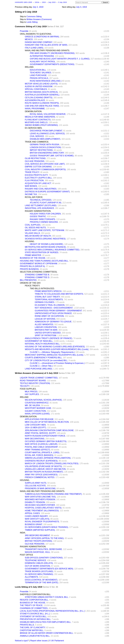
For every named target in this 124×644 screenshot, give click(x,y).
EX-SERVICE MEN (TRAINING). (39, 574)
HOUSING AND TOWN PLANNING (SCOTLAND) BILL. (44, 261)
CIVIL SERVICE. (37, 136)
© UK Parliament (57, 641)
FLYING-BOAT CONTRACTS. (38, 120)
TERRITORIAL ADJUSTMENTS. (49, 300)
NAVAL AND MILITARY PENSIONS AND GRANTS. (47, 50)
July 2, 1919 (38, 7)
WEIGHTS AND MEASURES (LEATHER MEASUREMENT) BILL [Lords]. (57, 349)
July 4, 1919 (81, 7)
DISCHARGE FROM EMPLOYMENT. (46, 131)
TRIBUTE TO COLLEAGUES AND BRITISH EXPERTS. (59, 294)
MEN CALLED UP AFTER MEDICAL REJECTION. (47, 422)
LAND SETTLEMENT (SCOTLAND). (41, 205)
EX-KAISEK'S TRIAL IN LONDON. (50, 305)
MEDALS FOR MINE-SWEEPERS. (40, 117)
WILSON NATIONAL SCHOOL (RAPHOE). (44, 400)
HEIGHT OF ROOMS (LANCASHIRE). (47, 244)
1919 (44, 2)
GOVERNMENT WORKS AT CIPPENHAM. (39, 264)
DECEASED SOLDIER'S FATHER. (40, 505)
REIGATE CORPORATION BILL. (34, 600)
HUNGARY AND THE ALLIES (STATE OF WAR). (46, 45)
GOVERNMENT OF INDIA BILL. (39, 341)
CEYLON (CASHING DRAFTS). (39, 98)
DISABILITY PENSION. (35, 502)
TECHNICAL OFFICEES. (41, 200)
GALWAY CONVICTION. (36, 411)
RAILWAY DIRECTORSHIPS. (43, 219)
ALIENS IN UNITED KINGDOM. (39, 86)
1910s (37, 2)
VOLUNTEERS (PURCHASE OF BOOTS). (44, 466)
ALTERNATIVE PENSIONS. (42, 56)
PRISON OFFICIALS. (39, 78)
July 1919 (52, 2)
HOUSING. (30, 241)
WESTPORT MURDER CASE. (38, 408)
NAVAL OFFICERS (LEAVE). (38, 414)
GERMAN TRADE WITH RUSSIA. (45, 145)
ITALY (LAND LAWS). (34, 48)
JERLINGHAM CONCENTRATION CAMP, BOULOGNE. (50, 430)
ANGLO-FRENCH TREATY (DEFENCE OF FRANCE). (49, 338)
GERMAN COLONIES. (45, 302)
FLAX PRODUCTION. (35, 180)
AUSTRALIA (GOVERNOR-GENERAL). (42, 95)
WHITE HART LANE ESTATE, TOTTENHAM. (45, 230)
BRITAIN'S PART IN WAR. (46, 330)
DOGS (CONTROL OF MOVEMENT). (41, 580)
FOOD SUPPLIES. (28, 389)
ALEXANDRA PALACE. (35, 100)
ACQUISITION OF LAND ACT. (38, 183)
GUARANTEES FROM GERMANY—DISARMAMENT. (59, 311)
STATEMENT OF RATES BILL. (34, 617)
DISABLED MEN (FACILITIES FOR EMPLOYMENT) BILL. (46, 622)
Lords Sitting (32, 22)
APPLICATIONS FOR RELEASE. (40, 419)
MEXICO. (29, 39)
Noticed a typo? (22, 641)
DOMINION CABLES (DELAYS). (39, 563)
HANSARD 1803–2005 (24, 2)
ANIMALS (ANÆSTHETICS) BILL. (35, 636)
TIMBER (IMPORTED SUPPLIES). (40, 530)
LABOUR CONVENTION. (46, 327)
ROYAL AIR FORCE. (34, 197)
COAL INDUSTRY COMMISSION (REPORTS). (46, 169)
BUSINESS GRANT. (34, 524)
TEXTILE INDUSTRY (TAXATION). (35, 383)
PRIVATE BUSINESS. (30, 269)
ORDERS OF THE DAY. (30, 283)
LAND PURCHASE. (39, 75)
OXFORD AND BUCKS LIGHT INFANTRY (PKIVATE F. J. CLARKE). (60, 59)
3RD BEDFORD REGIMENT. (38, 535)
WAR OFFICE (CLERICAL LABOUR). (41, 444)
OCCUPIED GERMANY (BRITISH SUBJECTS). (46, 441)
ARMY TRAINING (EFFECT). (38, 450)
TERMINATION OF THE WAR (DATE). (42, 583)
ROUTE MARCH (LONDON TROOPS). (42, 103)
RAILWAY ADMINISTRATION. (38, 211)
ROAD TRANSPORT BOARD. (33, 381)
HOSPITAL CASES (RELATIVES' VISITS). (44, 508)
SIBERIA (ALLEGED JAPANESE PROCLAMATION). (48, 458)
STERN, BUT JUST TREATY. (48, 297)
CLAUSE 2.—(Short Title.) (41, 366)
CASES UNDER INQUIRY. (37, 516)
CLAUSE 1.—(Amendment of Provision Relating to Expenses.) (57, 363)
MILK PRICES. (31, 392)
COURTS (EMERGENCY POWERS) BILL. (44, 358)
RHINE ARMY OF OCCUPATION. (50, 316)
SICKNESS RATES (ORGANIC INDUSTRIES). (46, 239)
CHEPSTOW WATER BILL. (32, 630)
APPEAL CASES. (33, 513)
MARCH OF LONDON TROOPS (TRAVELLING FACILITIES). (52, 464)
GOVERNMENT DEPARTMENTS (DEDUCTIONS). (52, 64)
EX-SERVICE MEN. (34, 128)
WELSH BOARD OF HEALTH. (38, 236)
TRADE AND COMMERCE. (37, 142)
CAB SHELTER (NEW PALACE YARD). (42, 106)
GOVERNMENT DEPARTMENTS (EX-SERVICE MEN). (49, 569)
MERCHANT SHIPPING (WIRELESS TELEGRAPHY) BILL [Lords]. (54, 355)
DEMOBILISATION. (34, 111)
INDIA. (23, 533)
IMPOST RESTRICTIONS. (42, 150)
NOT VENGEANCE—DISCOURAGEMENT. (54, 308)
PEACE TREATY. (33, 286)
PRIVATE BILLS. (27, 625)
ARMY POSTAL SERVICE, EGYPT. (41, 433)
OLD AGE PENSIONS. (35, 161)
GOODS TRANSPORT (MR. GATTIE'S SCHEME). (52, 156)
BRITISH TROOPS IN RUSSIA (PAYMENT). (44, 472)
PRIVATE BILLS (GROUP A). (33, 266)
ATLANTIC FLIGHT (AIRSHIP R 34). (46, 203)
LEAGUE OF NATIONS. (45, 319)
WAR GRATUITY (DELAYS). (37, 519)
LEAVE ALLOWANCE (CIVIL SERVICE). (48, 134)
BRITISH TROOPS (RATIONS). (39, 541)
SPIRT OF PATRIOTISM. (46, 335)
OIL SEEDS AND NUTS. (36, 228)
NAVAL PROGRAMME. (35, 109)
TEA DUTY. (25, 386)
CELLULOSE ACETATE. (36, 486)
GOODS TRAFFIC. (38, 216)
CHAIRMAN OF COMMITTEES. (34, 608)
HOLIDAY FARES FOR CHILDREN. (46, 214)
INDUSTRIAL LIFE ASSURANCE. (40, 208)
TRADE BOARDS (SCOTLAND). (39, 571)
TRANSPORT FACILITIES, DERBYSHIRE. (44, 549)
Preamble (24, 31)
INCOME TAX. (31, 194)
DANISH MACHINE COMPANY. (39, 42)
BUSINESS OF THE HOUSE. (33, 258)
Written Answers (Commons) (39, 19)
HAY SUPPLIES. (32, 394)
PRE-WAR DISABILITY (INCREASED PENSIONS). (52, 53)
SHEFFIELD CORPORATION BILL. (36, 594)
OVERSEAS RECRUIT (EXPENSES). (42, 461)
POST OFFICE (27, 555)
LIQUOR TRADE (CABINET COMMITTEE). (39, 378)
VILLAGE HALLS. (33, 233)
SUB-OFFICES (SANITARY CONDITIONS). (44, 558)
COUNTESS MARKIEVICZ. (37, 403)
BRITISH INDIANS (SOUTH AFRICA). (42, 92)
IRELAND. (29, 67)
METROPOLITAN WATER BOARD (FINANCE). (46, 247)
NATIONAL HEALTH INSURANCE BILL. (43, 344)
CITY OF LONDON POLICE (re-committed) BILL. (47, 360)
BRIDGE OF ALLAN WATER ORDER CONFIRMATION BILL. (47, 633)
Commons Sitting (34, 16)
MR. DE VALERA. (33, 405)
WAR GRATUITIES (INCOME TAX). (41, 497)
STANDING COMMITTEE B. (37, 275)
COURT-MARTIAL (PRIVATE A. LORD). (42, 453)
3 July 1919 (62, 2)
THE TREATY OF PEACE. (32, 605)
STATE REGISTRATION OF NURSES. (42, 252)
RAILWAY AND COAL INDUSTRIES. (41, 189)
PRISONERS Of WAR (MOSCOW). (41, 488)
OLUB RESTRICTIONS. (36, 158)
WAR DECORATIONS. (35, 439)
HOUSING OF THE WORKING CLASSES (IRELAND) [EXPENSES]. (55, 347)
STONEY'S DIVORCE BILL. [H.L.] (35, 614)
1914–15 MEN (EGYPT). (36, 428)
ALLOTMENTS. (32, 577)
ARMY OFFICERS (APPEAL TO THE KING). (45, 538)
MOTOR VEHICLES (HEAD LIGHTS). (42, 84)
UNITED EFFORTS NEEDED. (48, 333)
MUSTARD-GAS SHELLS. (36, 122)
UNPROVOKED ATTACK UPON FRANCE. (54, 313)
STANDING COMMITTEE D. (37, 277)
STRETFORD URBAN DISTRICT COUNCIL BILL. (47, 597)
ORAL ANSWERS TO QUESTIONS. (36, 34)
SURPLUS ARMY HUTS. (36, 483)
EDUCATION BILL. (38, 70)
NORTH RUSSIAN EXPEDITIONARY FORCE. (45, 436)
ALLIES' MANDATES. (44, 324)
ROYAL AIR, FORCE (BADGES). (39, 455)
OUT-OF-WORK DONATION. (38, 566)
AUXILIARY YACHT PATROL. (43, 62)
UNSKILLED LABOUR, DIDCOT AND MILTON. (46, 469)
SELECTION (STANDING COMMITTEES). (39, 272)
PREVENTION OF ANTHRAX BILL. (36, 619)
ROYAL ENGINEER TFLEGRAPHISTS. (42, 522)
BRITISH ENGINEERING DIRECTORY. (47, 153)
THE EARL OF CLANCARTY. (33, 628)
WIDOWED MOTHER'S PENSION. (40, 499)
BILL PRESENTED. (29, 280)
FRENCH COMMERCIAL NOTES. (40, 477)
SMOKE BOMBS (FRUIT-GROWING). (42, 125)
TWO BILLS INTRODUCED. (42, 289)
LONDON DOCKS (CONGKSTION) (45, 147)
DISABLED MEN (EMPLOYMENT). (45, 139)
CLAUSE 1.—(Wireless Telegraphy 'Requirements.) (52, 352)
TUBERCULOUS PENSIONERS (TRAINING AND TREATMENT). (54, 494)
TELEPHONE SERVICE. (36, 560)
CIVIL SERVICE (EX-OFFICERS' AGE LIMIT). (45, 164)
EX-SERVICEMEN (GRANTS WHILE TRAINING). (47, 527)
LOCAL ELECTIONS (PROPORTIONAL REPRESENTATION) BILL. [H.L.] (52, 611)
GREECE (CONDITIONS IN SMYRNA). (42, 37)
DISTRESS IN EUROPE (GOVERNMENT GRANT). (48, 192)
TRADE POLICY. (32, 172)
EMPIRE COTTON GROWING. (39, 167)
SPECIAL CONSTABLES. (36, 89)
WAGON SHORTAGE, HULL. (38, 552)
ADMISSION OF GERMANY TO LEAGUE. (53, 322)
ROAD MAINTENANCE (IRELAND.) (46, 81)
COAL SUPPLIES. (33, 225)
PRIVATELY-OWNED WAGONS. (44, 222)
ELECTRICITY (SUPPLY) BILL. (39, 178)
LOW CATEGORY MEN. (36, 425)
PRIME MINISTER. (33, 255)
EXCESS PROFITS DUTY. (37, 175)
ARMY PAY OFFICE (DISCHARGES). (41, 475)
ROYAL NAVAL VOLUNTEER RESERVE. (48, 114)
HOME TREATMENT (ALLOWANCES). (42, 511)
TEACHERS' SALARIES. (41, 73)
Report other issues (39, 641)
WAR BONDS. (31, 186)
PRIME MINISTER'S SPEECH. (48, 291)
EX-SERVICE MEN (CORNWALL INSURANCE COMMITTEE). (52, 250)
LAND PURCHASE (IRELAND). (39, 369)
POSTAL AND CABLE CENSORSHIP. (41, 447)
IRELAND (24, 397)
